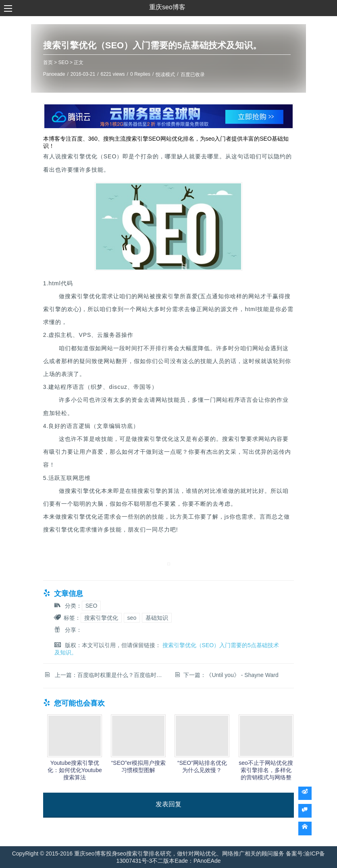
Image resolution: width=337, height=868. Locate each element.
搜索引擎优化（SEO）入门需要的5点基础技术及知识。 (160, 46)
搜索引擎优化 (108, 617)
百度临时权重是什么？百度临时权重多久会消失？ (147, 674)
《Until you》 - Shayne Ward (242, 674)
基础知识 (164, 617)
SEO (71, 63)
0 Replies (148, 75)
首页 (55, 63)
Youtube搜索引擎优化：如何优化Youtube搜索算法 (80, 769)
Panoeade (61, 75)
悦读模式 (173, 75)
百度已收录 (200, 75)
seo (139, 617)
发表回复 (168, 803)
